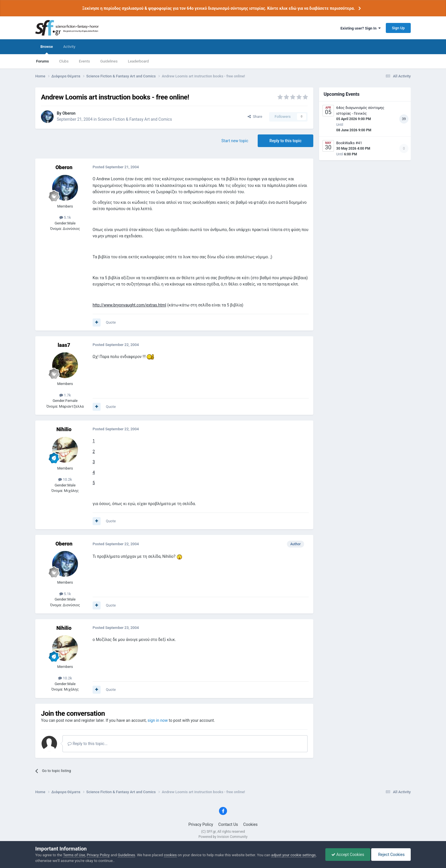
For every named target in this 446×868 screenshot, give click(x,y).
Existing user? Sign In (361, 28)
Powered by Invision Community (223, 837)
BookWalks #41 (349, 143)
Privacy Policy (201, 824)
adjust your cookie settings (293, 855)
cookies (170, 855)
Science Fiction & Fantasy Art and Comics (135, 119)
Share (255, 117)
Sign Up (398, 28)
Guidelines (109, 61)
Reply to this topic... (88, 744)
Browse (47, 49)
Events (84, 61)
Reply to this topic (285, 141)
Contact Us (228, 824)
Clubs (64, 61)
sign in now (158, 720)
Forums (42, 61)
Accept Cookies (348, 855)
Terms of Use (74, 855)
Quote (111, 322)
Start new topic (235, 141)
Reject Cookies (391, 855)
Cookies (251, 824)
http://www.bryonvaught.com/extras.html (129, 305)
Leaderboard (138, 61)
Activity (69, 47)
